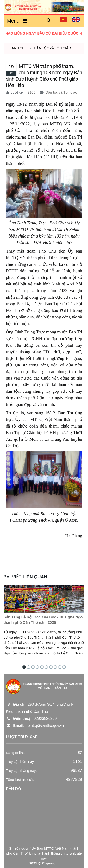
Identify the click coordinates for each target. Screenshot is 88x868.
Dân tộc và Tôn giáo (53, 48)
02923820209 (31, 719)
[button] (49, 21)
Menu (17, 21)
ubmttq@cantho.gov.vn (35, 726)
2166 (31, 92)
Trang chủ (17, 48)
